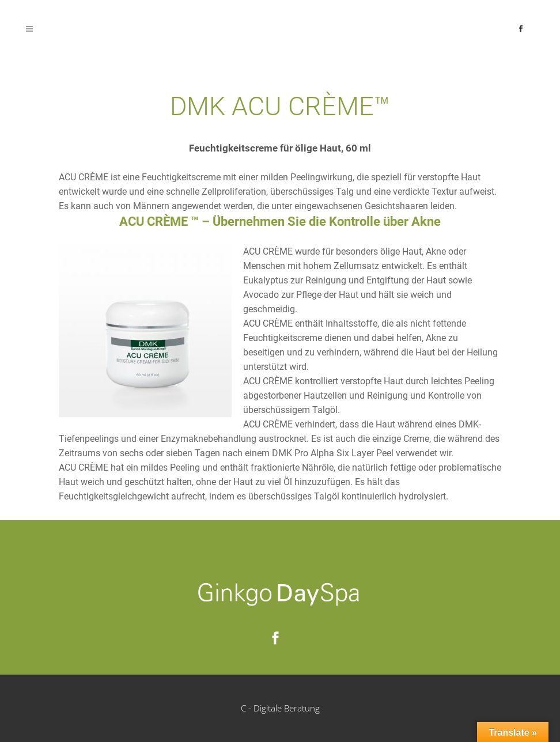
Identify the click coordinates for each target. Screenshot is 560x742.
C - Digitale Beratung (280, 708)
